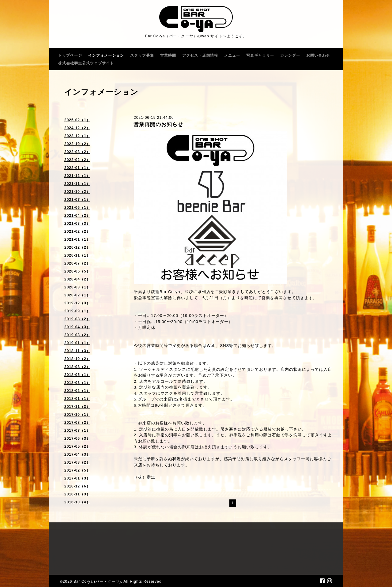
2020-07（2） (77, 263)
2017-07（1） (77, 431)
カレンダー (290, 55)
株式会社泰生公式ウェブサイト (86, 63)
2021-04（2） (77, 216)
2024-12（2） (77, 128)
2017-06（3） (77, 438)
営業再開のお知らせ (158, 124)
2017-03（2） (77, 462)
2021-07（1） (77, 200)
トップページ (70, 55)
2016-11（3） (77, 494)
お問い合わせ (318, 55)
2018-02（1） (77, 391)
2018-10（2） (77, 359)
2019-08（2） (77, 319)
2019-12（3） (77, 303)
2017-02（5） (77, 470)
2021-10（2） (77, 192)
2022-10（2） (77, 144)
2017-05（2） (77, 446)
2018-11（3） (77, 351)
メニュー (232, 55)
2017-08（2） (77, 423)
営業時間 (168, 55)
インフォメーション (106, 55)
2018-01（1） (77, 399)
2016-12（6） (77, 486)
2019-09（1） (77, 311)
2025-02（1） (77, 120)
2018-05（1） (77, 375)
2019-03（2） (77, 335)
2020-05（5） (77, 271)
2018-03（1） (77, 383)
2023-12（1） (77, 136)
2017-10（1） (77, 415)
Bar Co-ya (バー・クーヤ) (97, 581)
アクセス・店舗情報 (200, 55)
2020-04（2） (77, 279)
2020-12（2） (77, 247)
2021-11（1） (77, 184)
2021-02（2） (77, 231)
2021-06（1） (77, 208)
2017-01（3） (77, 478)
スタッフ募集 (142, 55)
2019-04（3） (77, 327)
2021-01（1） (77, 239)
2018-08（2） (77, 367)
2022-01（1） (77, 168)
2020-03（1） (77, 287)
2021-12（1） (77, 176)
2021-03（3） (77, 224)
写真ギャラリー (260, 55)
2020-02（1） (77, 295)
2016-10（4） (77, 502)
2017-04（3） (77, 454)
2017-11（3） (77, 407)
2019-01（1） (77, 343)
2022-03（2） (77, 152)
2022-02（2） (77, 160)
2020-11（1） (77, 255)
